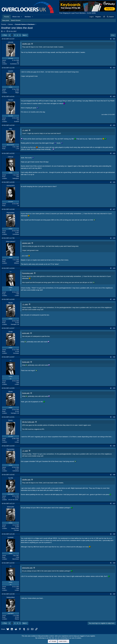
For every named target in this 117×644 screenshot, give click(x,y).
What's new (16, 17)
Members (28, 17)
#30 (114, 299)
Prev (5, 35)
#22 (114, 68)
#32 (114, 357)
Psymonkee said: (28, 273)
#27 (114, 209)
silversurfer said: (27, 568)
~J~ (4, 31)
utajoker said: (26, 243)
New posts (6, 20)
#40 (114, 594)
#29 (114, 268)
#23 (114, 97)
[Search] (110, 17)
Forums (7, 17)
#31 (114, 328)
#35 (114, 446)
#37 (114, 504)
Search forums (16, 20)
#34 (114, 417)
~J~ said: (25, 130)
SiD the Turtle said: (28, 422)
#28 (114, 238)
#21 (114, 39)
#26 (114, 182)
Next (24, 35)
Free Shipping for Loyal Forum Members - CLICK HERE (78, 13)
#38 (114, 534)
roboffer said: (26, 44)
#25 (114, 153)
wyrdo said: (26, 333)
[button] (22, 17)
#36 (114, 475)
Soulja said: (26, 362)
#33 (114, 388)
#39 (114, 563)
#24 (114, 125)
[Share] (111, 39)
